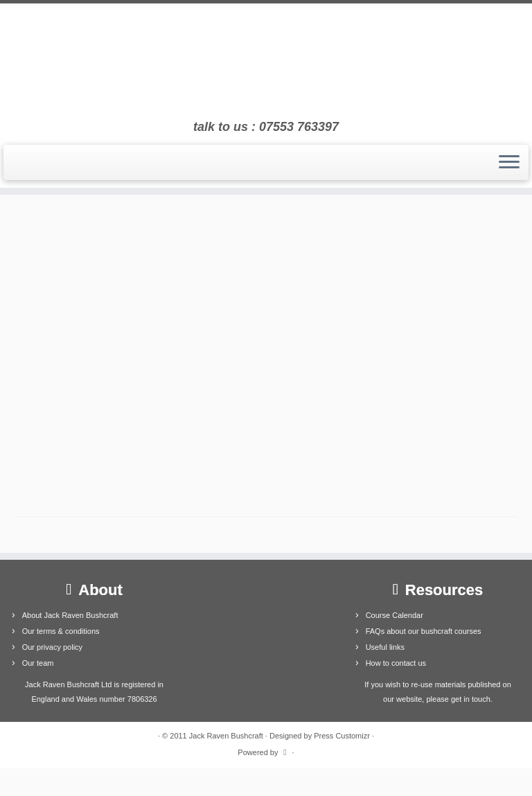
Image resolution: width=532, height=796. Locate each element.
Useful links (385, 647)
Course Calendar (394, 615)
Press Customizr (342, 736)
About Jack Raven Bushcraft (70, 615)
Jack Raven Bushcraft (226, 736)
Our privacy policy (52, 647)
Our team (38, 663)
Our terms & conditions (61, 631)
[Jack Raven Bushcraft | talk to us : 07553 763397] (266, 62)
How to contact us (396, 663)
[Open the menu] (509, 163)
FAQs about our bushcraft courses (424, 631)
